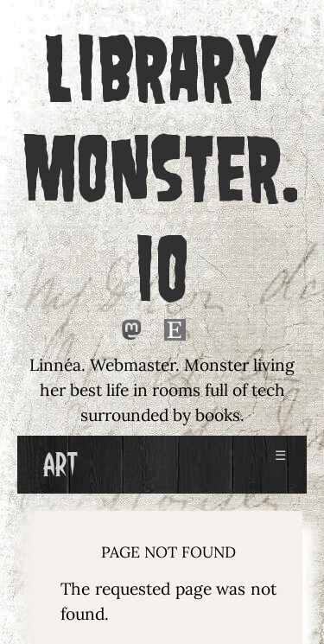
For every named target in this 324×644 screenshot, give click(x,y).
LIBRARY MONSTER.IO (162, 168)
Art (60, 465)
